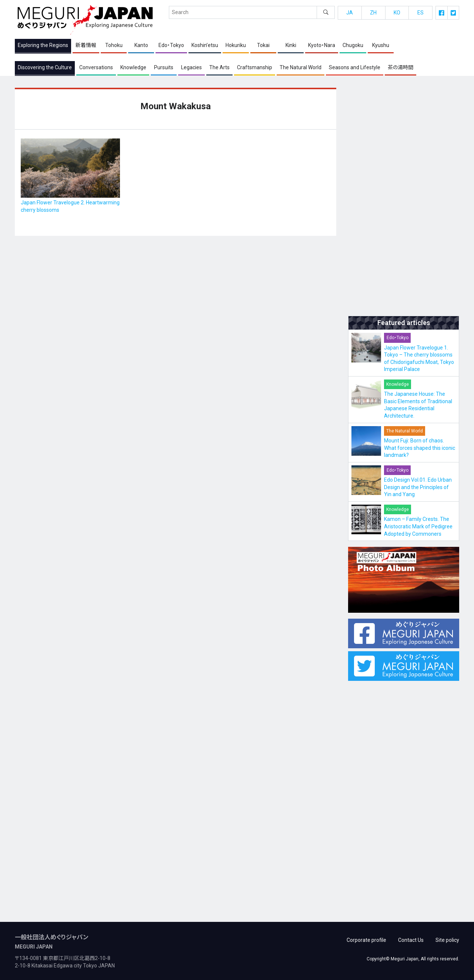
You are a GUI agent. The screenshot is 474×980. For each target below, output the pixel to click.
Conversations (96, 67)
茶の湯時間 (400, 67)
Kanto (141, 46)
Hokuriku (236, 46)
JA (350, 13)
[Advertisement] (404, 199)
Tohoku (114, 46)
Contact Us (411, 939)
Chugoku (353, 46)
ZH (373, 13)
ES (420, 13)
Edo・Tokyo (171, 46)
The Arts (219, 67)
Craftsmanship (255, 67)
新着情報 (86, 46)
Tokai (263, 46)
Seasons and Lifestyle (355, 67)
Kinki (291, 46)
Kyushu (381, 46)
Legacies (191, 67)
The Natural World (301, 67)
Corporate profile (366, 939)
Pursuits (164, 67)
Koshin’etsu (205, 46)
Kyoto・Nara (322, 46)
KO (397, 13)
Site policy (447, 939)
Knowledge (133, 67)
